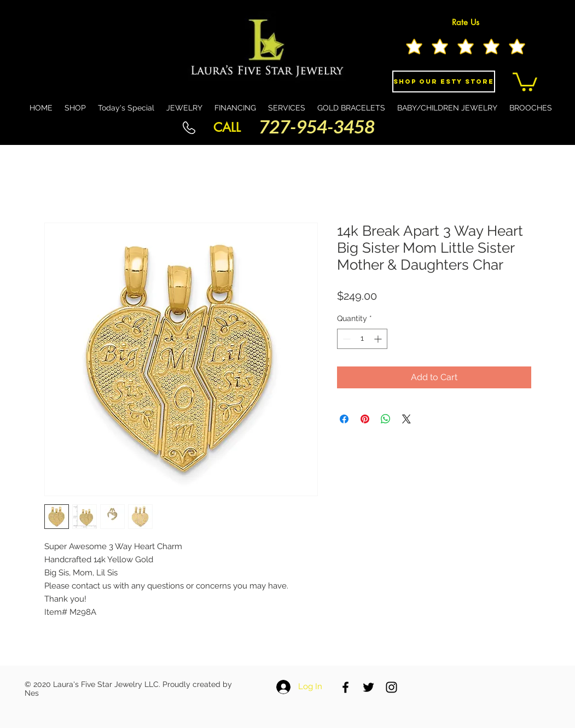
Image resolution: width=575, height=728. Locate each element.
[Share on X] (406, 419)
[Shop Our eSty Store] (444, 81)
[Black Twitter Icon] (368, 687)
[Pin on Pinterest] (365, 419)
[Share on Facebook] (344, 419)
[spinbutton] (362, 339)
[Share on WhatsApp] (386, 419)
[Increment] (379, 339)
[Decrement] (345, 339)
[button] (525, 81)
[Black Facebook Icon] (345, 687)
